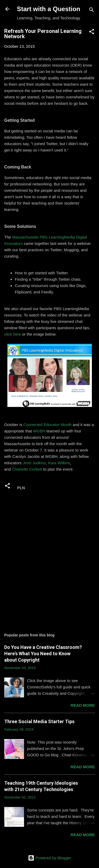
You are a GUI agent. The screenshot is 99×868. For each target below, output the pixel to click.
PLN (21, 488)
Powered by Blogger (49, 858)
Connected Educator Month (48, 425)
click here (13, 334)
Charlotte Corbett (27, 469)
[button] (92, 32)
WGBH (39, 431)
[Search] (92, 11)
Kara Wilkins (59, 463)
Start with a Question (49, 9)
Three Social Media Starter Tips (39, 721)
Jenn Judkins (34, 463)
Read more (83, 705)
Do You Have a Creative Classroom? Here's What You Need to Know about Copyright (43, 654)
